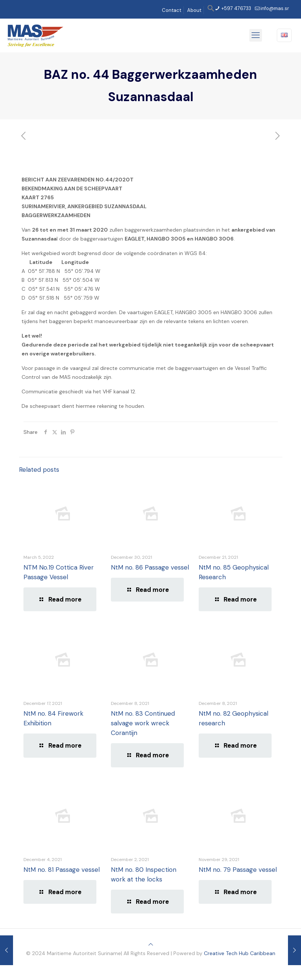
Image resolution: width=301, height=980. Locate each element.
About (194, 10)
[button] (211, 10)
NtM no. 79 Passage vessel (238, 870)
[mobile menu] (256, 35)
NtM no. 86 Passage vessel (150, 567)
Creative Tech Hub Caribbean (240, 953)
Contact (172, 10)
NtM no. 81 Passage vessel (62, 870)
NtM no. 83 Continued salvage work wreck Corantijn (143, 723)
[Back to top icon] (151, 944)
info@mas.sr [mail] (275, 8)
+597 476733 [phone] (236, 8)
